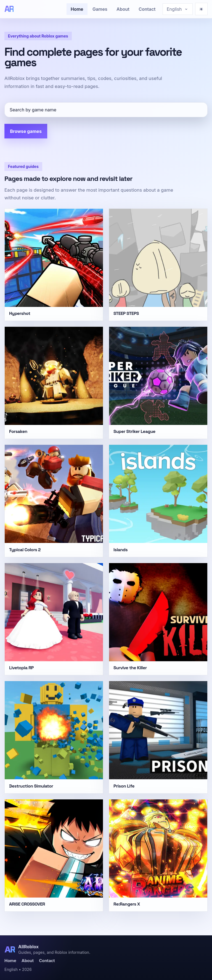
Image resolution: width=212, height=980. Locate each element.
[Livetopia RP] (54, 619)
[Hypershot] (54, 265)
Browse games (26, 131)
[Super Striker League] (158, 383)
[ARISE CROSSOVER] (54, 855)
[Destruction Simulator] (54, 737)
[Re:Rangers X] (158, 855)
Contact (147, 9)
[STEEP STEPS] (158, 265)
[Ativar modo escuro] (201, 9)
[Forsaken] (54, 383)
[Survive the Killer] (158, 619)
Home (77, 9)
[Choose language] (178, 9)
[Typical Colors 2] (54, 501)
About (123, 9)
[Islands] (158, 501)
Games (100, 9)
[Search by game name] (106, 110)
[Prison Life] (158, 737)
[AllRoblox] (9, 9)
